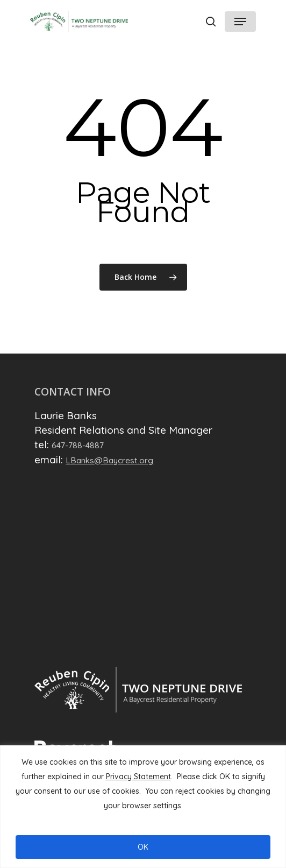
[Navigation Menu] (240, 22)
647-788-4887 (78, 445)
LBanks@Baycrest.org (109, 460)
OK (143, 847)
